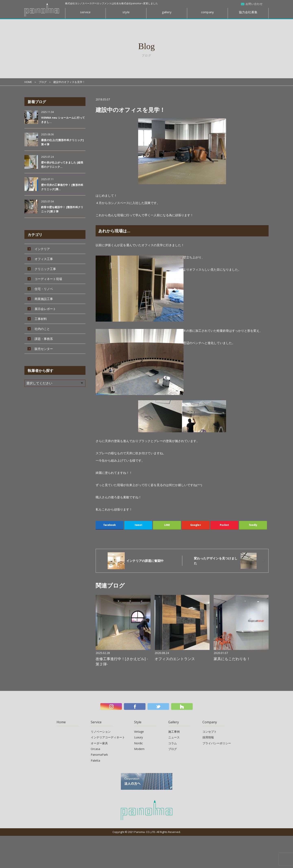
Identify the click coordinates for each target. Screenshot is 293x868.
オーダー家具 (99, 742)
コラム (173, 742)
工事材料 (41, 319)
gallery (167, 12)
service (85, 12)
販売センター (44, 349)
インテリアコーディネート (108, 737)
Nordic (138, 742)
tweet (138, 525)
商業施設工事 (44, 299)
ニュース (174, 737)
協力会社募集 (248, 12)
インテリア (42, 249)
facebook (110, 525)
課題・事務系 (44, 339)
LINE (167, 525)
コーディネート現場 (48, 279)
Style (138, 721)
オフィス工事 (44, 259)
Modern (139, 748)
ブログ (43, 82)
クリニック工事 (45, 269)
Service (96, 721)
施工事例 (174, 731)
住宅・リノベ (44, 289)
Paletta (95, 760)
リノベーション (101, 731)
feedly (253, 525)
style (126, 12)
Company (210, 721)
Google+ (196, 525)
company (207, 12)
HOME (28, 82)
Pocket (224, 525)
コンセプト (210, 731)
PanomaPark (99, 754)
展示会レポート (45, 309)
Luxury (138, 737)
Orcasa (95, 748)
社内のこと (42, 329)
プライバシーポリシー (217, 742)
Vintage (139, 731)
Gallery (174, 721)
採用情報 (208, 737)
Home (61, 721)
